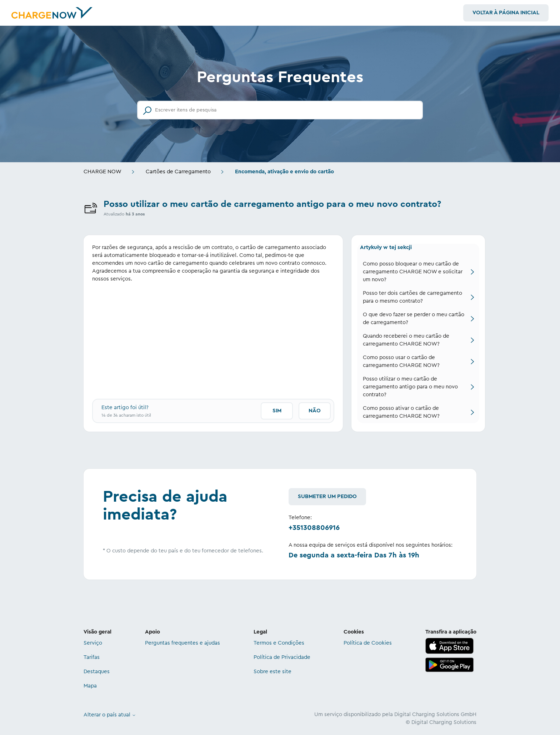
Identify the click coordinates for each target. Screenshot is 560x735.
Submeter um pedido (327, 496)
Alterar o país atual (110, 715)
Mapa (90, 686)
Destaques (97, 672)
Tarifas (92, 657)
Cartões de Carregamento (178, 172)
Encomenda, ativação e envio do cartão (284, 172)
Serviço (93, 643)
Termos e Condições (279, 643)
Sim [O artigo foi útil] (277, 411)
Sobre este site (272, 672)
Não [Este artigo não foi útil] (315, 411)
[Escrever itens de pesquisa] (280, 110)
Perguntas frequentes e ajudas (182, 643)
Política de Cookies (368, 643)
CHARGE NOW (102, 172)
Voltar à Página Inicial (506, 13)
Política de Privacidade (282, 657)
